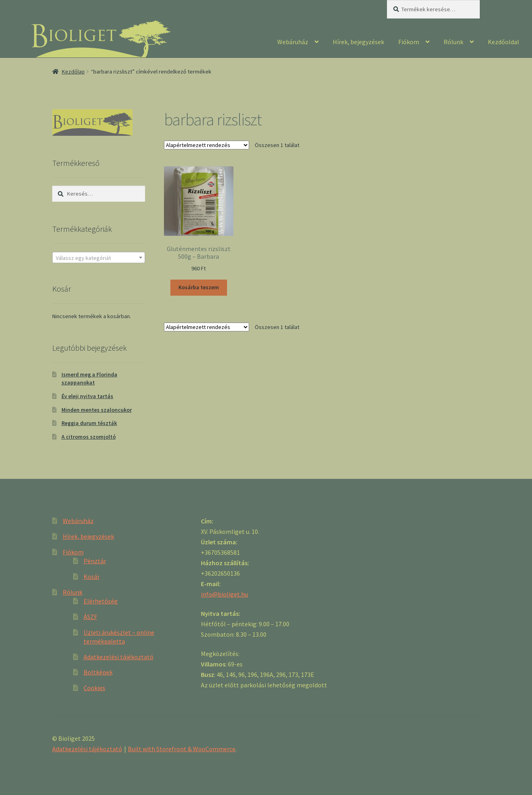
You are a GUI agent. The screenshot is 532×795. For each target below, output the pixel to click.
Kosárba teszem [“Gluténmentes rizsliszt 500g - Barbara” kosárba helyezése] (199, 287)
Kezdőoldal (503, 42)
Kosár (92, 576)
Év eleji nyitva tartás (87, 396)
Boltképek (98, 672)
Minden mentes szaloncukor (97, 410)
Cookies (94, 688)
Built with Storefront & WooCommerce (182, 749)
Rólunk (453, 42)
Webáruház (293, 42)
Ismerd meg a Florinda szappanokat (89, 378)
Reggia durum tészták (89, 423)
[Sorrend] (207, 145)
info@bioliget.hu (224, 594)
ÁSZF (90, 617)
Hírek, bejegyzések (358, 42)
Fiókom (409, 42)
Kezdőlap (73, 72)
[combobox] (99, 258)
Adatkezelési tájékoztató (119, 657)
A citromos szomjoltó (89, 437)
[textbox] (99, 258)
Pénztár (95, 561)
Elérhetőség (101, 601)
